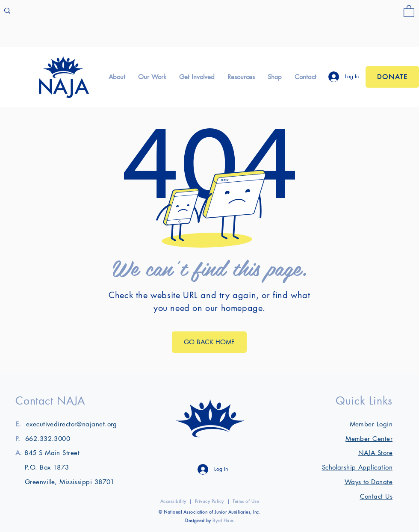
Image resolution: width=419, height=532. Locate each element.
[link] (409, 11)
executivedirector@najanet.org (72, 424)
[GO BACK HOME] (209, 342)
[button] (117, 77)
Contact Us (376, 496)
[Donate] (392, 77)
